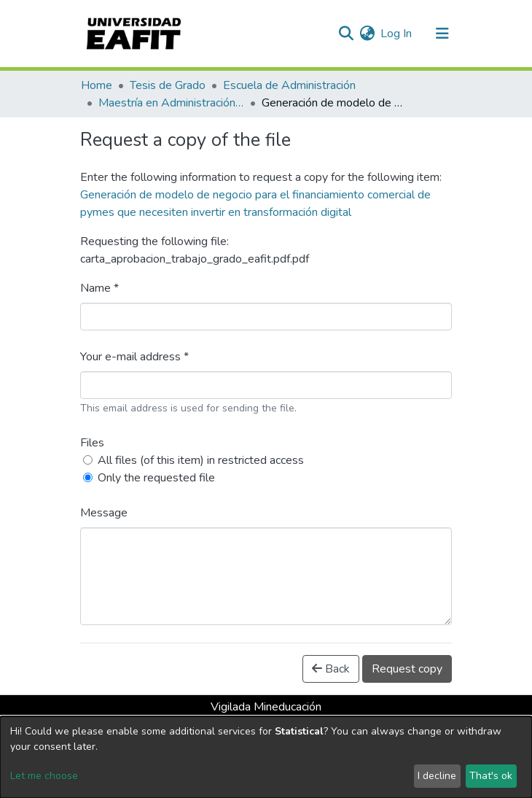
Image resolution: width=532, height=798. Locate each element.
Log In (397, 34)
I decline (437, 776)
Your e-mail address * (134, 357)
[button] (367, 34)
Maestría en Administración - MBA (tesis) (171, 103)
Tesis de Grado (168, 85)
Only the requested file (156, 478)
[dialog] (266, 757)
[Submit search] (346, 34)
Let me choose (44, 776)
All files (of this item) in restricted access (201, 460)
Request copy (407, 669)
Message (104, 513)
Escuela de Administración (289, 85)
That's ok (491, 776)
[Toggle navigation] (442, 34)
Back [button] (331, 669)
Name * (99, 288)
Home (97, 85)
